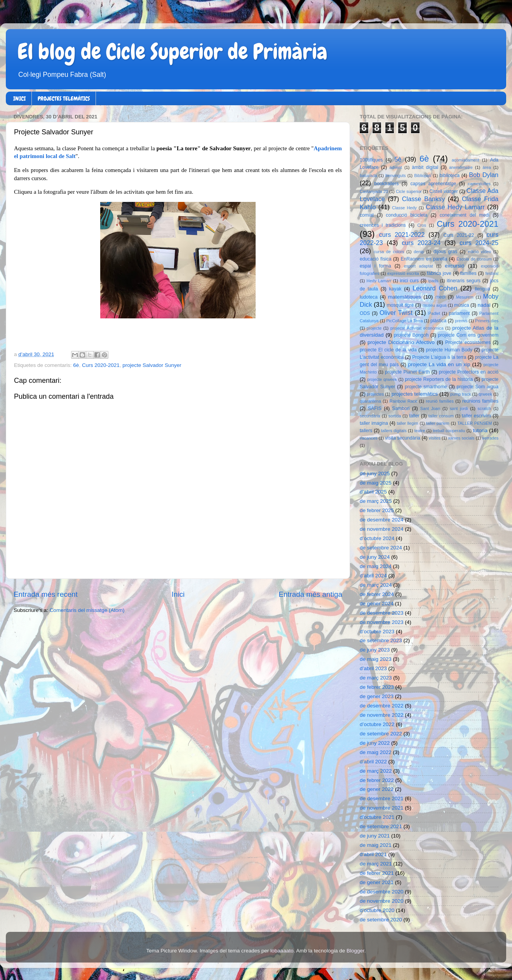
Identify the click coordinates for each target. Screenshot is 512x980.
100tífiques (371, 160)
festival (492, 273)
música (461, 305)
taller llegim (407, 423)
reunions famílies (480, 401)
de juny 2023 (375, 650)
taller (414, 416)
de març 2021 (376, 864)
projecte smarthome (426, 387)
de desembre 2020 (382, 892)
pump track (461, 394)
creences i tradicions (383, 225)
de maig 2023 (376, 659)
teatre (420, 431)
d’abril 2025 (373, 492)
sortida (395, 416)
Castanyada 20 (374, 191)
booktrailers (387, 184)
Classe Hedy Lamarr (455, 207)
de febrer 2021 (377, 873)
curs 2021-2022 (402, 235)
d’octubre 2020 (377, 910)
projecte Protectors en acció (469, 372)
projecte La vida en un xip (439, 364)
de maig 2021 (376, 845)
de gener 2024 (377, 604)
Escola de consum (474, 259)
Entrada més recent (46, 594)
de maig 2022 (376, 752)
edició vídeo (479, 252)
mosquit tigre (401, 305)
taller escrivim (476, 416)
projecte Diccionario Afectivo (401, 342)
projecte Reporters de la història (439, 379)
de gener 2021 (377, 882)
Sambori (401, 408)
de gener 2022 (377, 789)
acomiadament (466, 160)
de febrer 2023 (377, 687)
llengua (482, 289)
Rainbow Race (404, 401)
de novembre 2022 (382, 715)
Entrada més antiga (310, 594)
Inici (178, 594)
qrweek (485, 394)
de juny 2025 (375, 473)
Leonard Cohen (435, 288)
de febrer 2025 (377, 510)
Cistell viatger (443, 191)
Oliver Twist (396, 313)
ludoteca (369, 297)
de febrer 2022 (377, 780)
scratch (484, 408)
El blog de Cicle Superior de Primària (172, 52)
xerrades (490, 438)
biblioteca (450, 175)
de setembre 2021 (381, 826)
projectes (375, 394)
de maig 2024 (376, 566)
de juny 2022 (375, 743)
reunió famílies (440, 401)
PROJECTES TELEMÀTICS (64, 99)
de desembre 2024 (382, 520)
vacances (369, 438)
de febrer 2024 (377, 594)
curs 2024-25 (479, 243)
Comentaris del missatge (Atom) (87, 610)
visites (435, 438)
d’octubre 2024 (377, 538)
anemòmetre (461, 167)
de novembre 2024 (382, 529)
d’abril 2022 (373, 762)
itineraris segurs (464, 281)
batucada (368, 175)
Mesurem (465, 297)
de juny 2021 (375, 836)
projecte (374, 328)
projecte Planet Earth (407, 372)
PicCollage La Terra (404, 321)
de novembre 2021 (382, 808)
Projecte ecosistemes (468, 342)
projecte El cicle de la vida (388, 350)
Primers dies (487, 321)
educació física (375, 259)
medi (441, 297)
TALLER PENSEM (475, 423)
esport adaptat (419, 266)
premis (461, 321)
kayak (395, 289)
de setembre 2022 (381, 734)
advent (395, 167)
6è (76, 365)
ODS (365, 313)
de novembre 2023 (382, 622)
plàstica (438, 321)
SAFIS (375, 408)
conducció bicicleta (407, 215)
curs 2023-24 (421, 243)
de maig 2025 (376, 483)
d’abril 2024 (373, 576)
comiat (367, 215)
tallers (366, 431)
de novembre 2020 (382, 901)
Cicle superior (409, 191)
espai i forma (375, 266)
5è (398, 159)
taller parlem (438, 423)
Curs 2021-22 (459, 235)
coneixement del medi (465, 215)
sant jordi (459, 408)
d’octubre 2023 (377, 632)
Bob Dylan (484, 175)
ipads (433, 281)
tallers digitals (394, 431)
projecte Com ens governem (468, 335)
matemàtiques (405, 297)
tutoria (480, 430)
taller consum (441, 416)
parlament (459, 313)
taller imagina (374, 423)
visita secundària (403, 438)
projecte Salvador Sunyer (152, 365)
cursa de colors (389, 252)
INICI (19, 99)
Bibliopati (423, 175)
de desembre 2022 (382, 706)
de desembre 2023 (382, 613)
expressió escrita (403, 273)
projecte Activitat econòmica (417, 328)
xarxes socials (461, 438)
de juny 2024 (375, 557)
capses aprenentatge (434, 184)
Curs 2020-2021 (101, 365)
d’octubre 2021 (377, 817)
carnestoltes (479, 184)
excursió (455, 266)
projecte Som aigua (477, 387)
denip (419, 252)
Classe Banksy (423, 199)
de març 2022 (376, 771)
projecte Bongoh (411, 335)
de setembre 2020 (381, 920)
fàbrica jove (439, 273)
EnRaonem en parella (424, 259)
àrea (487, 167)
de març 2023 (376, 678)
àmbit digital (425, 167)
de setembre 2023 (381, 640)
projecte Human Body (449, 350)
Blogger (355, 951)
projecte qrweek (382, 379)
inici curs (409, 281)
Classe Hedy (404, 208)
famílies (468, 273)
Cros (422, 225)
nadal (484, 305)
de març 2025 (376, 501)
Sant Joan (430, 408)
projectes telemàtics (415, 394)
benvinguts (395, 175)
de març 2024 (376, 585)
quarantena (370, 401)
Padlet (434, 313)
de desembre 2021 (382, 798)
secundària (370, 416)
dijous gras (445, 252)
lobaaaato (282, 951)
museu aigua (434, 305)
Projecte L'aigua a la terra (439, 357)
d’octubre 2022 (377, 724)
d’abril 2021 (373, 854)
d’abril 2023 (373, 668)
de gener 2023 (377, 696)
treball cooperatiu (449, 431)
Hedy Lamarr (379, 281)
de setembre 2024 (381, 548)
